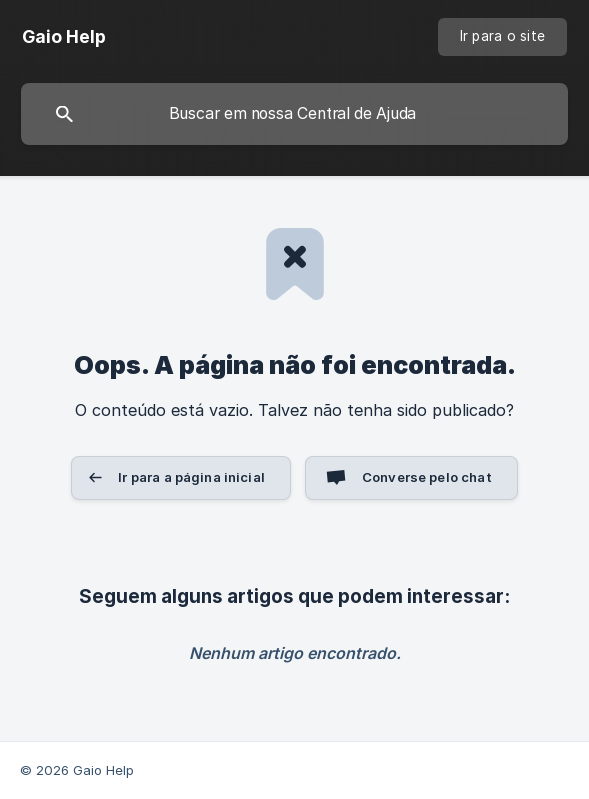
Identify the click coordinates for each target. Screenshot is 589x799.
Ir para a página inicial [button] (191, 477)
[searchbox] (294, 114)
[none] (64, 37)
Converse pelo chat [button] (427, 477)
